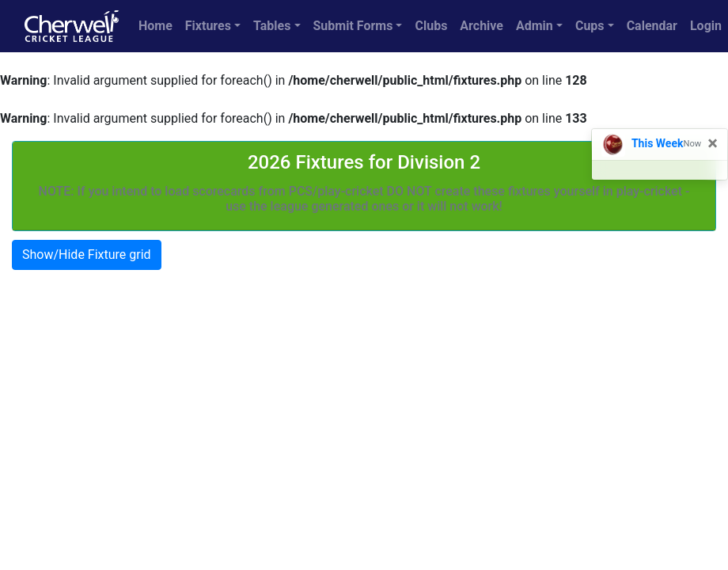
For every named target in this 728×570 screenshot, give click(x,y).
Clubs (431, 26)
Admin (535, 26)
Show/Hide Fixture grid (87, 255)
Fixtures (208, 26)
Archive (482, 26)
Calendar (652, 26)
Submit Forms (353, 26)
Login (706, 26)
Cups (590, 26)
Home (155, 26)
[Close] (713, 143)
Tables (272, 26)
